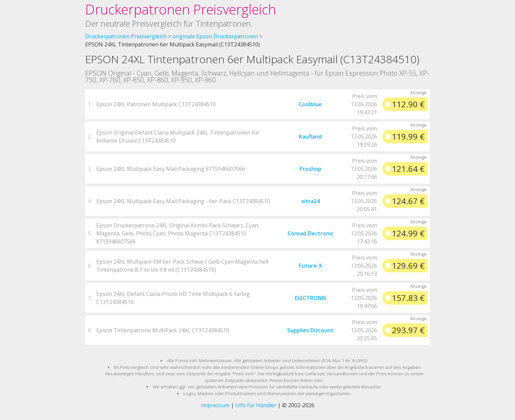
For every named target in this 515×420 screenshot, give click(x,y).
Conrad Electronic (311, 233)
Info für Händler (256, 405)
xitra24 (311, 201)
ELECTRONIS (311, 298)
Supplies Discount (310, 330)
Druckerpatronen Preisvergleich (181, 9)
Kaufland (310, 137)
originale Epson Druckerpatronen (215, 36)
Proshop (311, 169)
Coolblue (310, 104)
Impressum (215, 405)
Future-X (311, 266)
